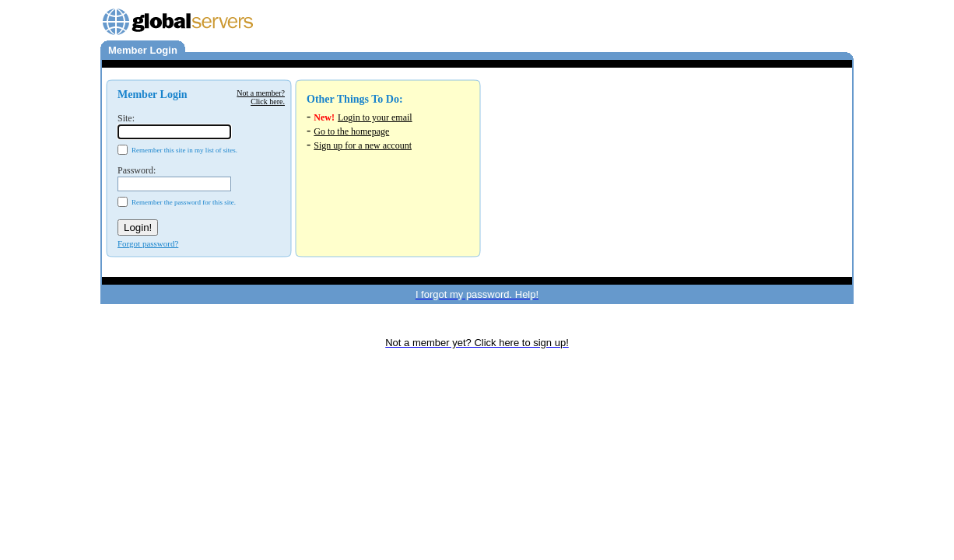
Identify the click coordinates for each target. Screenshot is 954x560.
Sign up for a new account (363, 145)
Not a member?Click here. (261, 97)
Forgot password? (148, 243)
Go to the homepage (351, 131)
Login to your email (375, 117)
